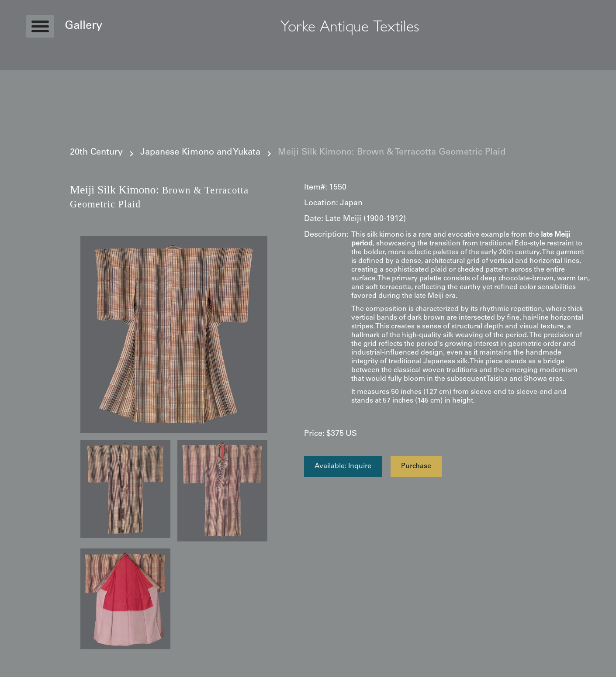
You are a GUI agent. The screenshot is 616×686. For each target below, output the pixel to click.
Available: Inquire (343, 466)
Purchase (416, 466)
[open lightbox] (174, 334)
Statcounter (17, 682)
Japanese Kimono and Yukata (200, 153)
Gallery (83, 26)
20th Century (96, 153)
